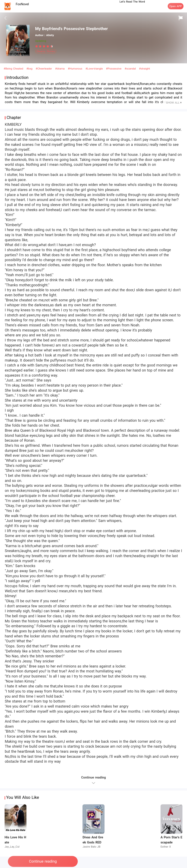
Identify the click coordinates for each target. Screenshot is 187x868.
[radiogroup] (44, 46)
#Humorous (75, 69)
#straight (144, 69)
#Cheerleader (44, 69)
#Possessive (114, 69)
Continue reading (43, 861)
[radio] (37, 46)
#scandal (131, 69)
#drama (60, 69)
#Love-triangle (95, 69)
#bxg (30, 69)
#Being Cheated (14, 69)
